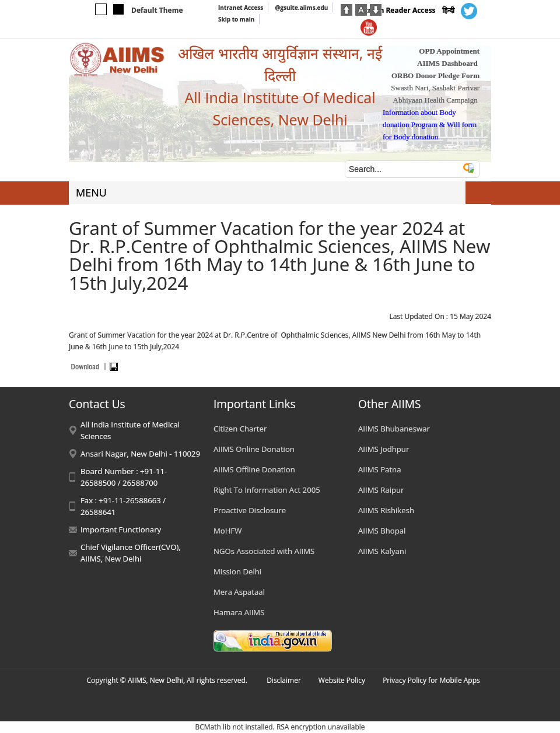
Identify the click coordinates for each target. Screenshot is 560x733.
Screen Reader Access (398, 10)
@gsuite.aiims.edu (301, 8)
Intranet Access (241, 8)
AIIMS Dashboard (447, 63)
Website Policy (342, 680)
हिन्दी (448, 10)
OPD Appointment (449, 51)
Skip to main (236, 19)
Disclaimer (284, 680)
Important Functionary (121, 529)
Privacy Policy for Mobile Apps (431, 680)
